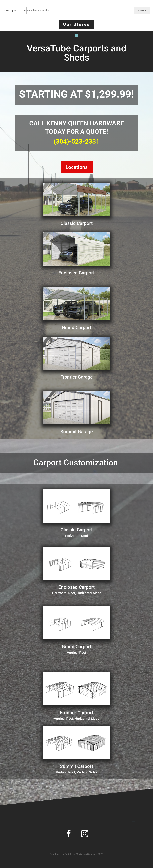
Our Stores (76, 24)
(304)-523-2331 (77, 141)
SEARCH (142, 11)
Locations (77, 167)
